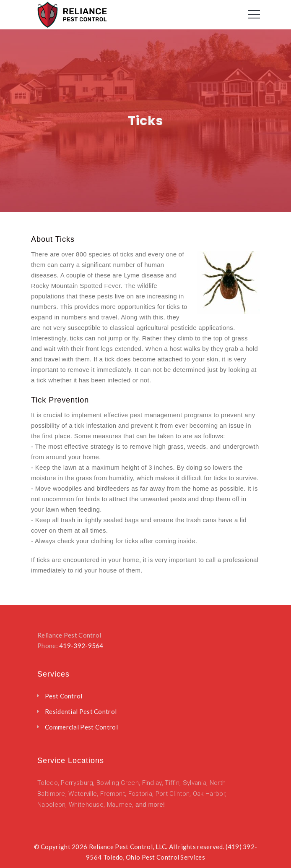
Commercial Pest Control (81, 727)
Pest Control (64, 696)
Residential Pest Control (81, 711)
